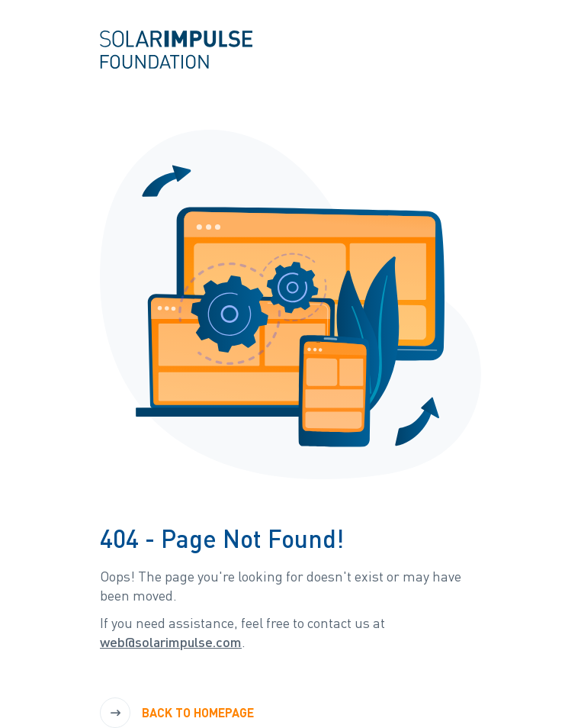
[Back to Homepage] (183, 713)
